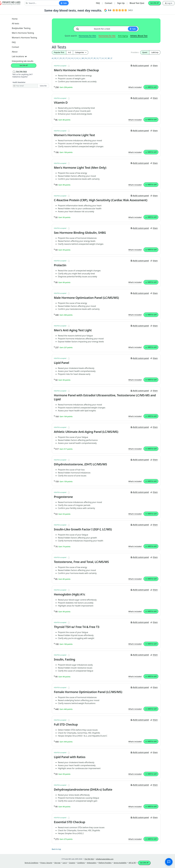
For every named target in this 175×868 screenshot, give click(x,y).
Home (15, 19)
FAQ (98, 3)
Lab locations (19, 56)
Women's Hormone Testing (24, 38)
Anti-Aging (123, 36)
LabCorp (155, 52)
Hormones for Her (107, 36)
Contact (108, 3)
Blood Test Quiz (137, 3)
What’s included (135, 87)
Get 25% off (154, 3)
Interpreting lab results (23, 61)
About (15, 52)
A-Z (70, 52)
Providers (135, 52)
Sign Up (121, 3)
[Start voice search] (64, 3)
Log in (169, 3)
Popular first (59, 52)
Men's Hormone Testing (23, 33)
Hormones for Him (87, 36)
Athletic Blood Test (139, 36)
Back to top (56, 849)
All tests (16, 23)
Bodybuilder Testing (21, 28)
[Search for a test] (79, 28)
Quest (145, 52)
